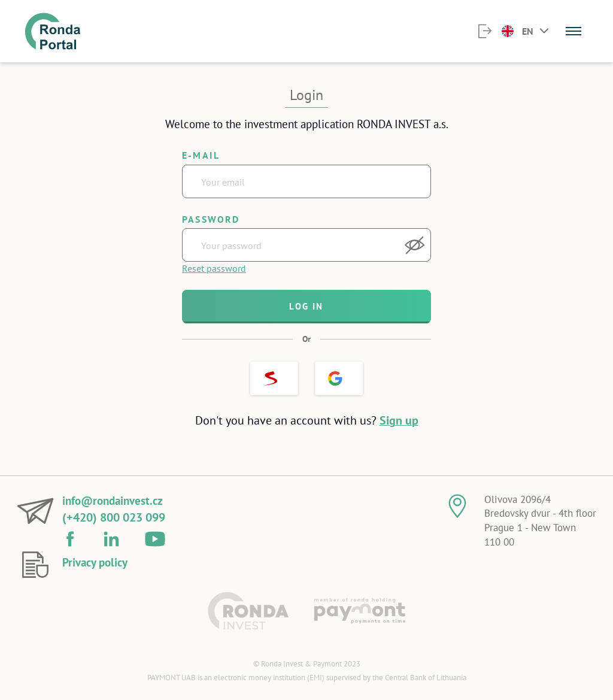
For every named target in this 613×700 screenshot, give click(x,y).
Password (211, 219)
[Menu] (573, 31)
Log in (306, 306)
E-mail (201, 155)
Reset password (214, 268)
